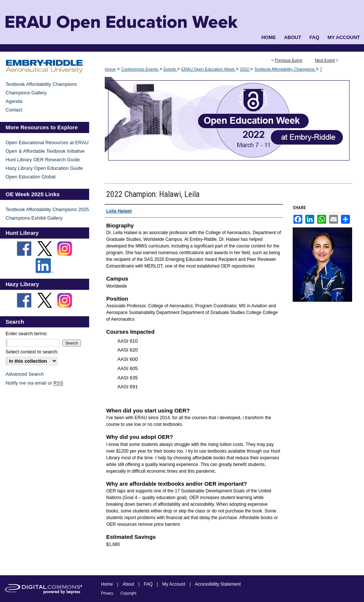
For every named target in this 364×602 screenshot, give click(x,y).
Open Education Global (30, 177)
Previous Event (289, 60)
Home (110, 69)
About (128, 584)
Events (170, 69)
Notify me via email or (34, 383)
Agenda (14, 101)
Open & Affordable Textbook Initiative (45, 151)
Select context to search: (32, 352)
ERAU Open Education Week (209, 69)
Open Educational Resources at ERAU (47, 143)
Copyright (128, 593)
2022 (245, 69)
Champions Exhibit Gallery (34, 218)
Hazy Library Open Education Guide (44, 168)
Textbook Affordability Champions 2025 (47, 209)
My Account (174, 584)
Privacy (107, 593)
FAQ (148, 584)
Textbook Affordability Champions (285, 69)
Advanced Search (25, 374)
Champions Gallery (26, 93)
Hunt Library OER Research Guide (43, 160)
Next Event (325, 60)
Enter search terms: (27, 334)
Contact (14, 110)
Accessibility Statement (218, 584)
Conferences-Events (140, 69)
